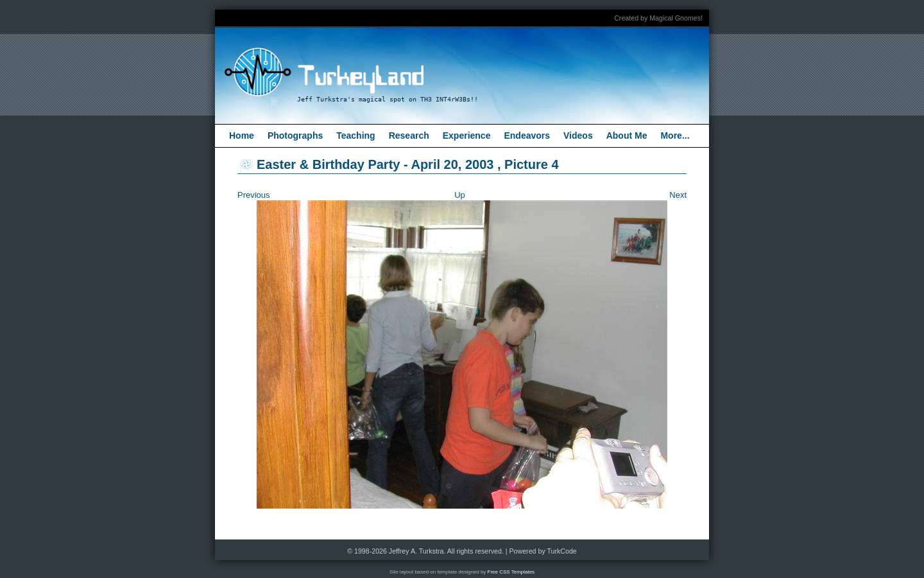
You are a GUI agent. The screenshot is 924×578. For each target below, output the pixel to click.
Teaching (355, 136)
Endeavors (527, 136)
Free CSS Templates (511, 572)
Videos (578, 136)
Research (409, 136)
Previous (254, 195)
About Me (627, 136)
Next (678, 195)
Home (242, 136)
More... (675, 136)
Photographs (295, 136)
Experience (467, 136)
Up (460, 195)
